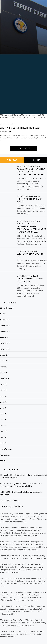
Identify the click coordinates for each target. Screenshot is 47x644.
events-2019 (5, 343)
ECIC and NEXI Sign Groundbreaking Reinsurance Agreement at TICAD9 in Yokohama (31, 228)
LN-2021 (3, 426)
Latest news (5, 379)
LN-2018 (3, 408)
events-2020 (5, 349)
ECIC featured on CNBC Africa (29, 200)
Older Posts (24, 148)
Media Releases (6, 449)
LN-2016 (3, 396)
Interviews (4, 373)
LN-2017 (3, 402)
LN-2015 (3, 390)
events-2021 (5, 355)
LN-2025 (3, 443)
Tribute (3, 461)
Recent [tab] (35, 160)
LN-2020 (3, 420)
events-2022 (5, 361)
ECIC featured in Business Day (31, 255)
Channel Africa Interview (9, 501)
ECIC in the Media (7, 308)
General (3, 367)
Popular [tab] (12, 160)
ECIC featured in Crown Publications (30, 280)
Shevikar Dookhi (34, 166)
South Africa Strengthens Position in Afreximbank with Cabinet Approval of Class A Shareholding (21, 485)
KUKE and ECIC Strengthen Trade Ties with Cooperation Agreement (31, 172)
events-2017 (5, 331)
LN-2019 (3, 414)
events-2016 (5, 326)
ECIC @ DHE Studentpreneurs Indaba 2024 (20, 128)
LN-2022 (3, 431)
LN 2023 (3, 384)
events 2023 (5, 320)
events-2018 (5, 337)
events (3, 314)
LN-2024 (12, 124)
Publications (5, 455)
